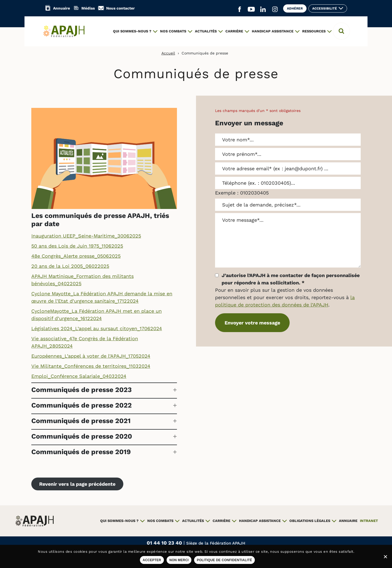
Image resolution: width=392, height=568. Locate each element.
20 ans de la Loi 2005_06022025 (70, 266)
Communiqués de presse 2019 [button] (81, 452)
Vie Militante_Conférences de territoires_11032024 (91, 366)
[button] (341, 31)
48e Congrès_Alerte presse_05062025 (76, 256)
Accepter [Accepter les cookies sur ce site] (152, 560)
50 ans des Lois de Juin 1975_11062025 (77, 246)
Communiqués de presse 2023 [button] (82, 390)
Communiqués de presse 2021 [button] (81, 421)
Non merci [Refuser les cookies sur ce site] (179, 560)
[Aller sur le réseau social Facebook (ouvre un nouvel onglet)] (240, 10)
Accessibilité (325, 8)
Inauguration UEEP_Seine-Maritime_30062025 (86, 236)
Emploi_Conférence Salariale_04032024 (79, 376)
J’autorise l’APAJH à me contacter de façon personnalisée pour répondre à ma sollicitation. (291, 279)
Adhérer (295, 8)
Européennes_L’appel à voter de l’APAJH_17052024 (91, 356)
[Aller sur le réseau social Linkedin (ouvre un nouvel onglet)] (263, 10)
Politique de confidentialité (224, 560)
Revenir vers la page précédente (77, 484)
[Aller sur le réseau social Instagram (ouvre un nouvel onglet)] (275, 10)
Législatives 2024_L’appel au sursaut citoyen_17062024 (97, 328)
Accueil (168, 53)
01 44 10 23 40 (165, 543)
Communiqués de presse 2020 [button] (82, 436)
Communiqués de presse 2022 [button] (82, 405)
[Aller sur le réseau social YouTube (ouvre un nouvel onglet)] (251, 10)
